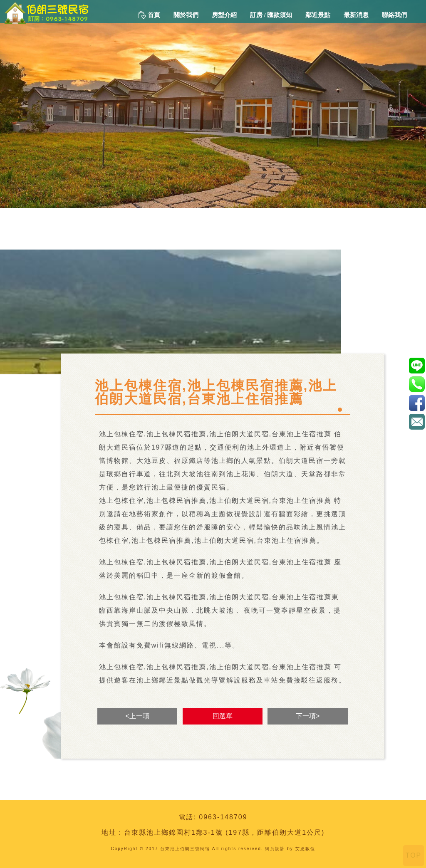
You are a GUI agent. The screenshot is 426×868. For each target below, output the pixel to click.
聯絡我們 (394, 15)
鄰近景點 (318, 15)
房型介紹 (224, 15)
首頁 (149, 15)
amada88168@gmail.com (417, 422)
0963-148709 (223, 817)
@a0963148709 (417, 365)
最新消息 (356, 15)
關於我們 (186, 15)
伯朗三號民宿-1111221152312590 (417, 403)
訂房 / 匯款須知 (271, 15)
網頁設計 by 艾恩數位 (290, 849)
